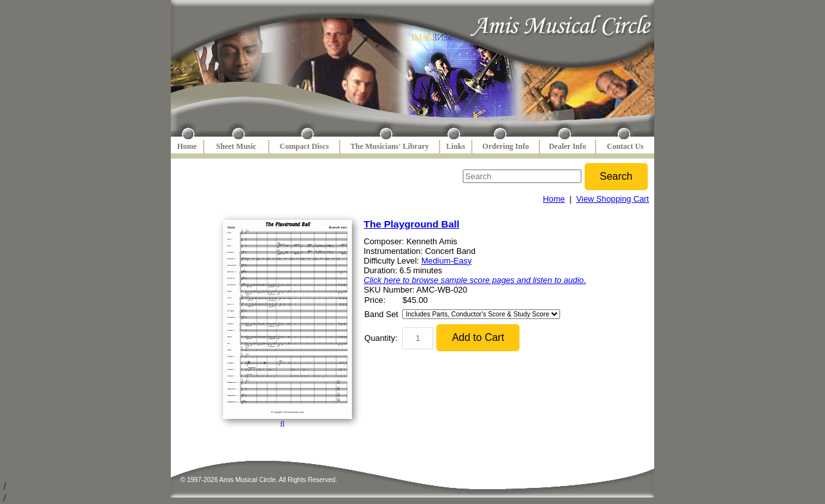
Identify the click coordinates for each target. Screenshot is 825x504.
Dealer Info (567, 146)
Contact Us (626, 146)
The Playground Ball (412, 224)
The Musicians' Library (389, 146)
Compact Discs (304, 146)
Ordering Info (505, 146)
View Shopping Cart (613, 199)
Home (187, 146)
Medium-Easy (447, 261)
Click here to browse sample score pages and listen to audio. (475, 280)
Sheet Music (236, 146)
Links (455, 146)
